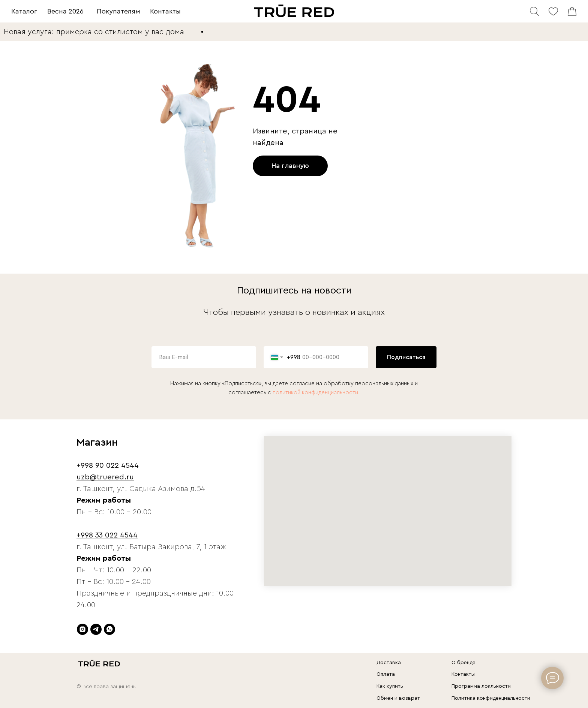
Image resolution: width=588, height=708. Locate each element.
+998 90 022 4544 (108, 466)
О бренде (463, 663)
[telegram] (96, 629)
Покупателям (118, 11)
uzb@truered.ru (105, 477)
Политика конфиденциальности (491, 698)
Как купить (390, 686)
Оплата (386, 674)
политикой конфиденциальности (315, 393)
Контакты (165, 11)
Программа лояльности (481, 686)
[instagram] (82, 629)
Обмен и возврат (398, 698)
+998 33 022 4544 (107, 535)
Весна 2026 (65, 11)
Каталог (24, 11)
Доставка (389, 663)
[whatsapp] (109, 629)
